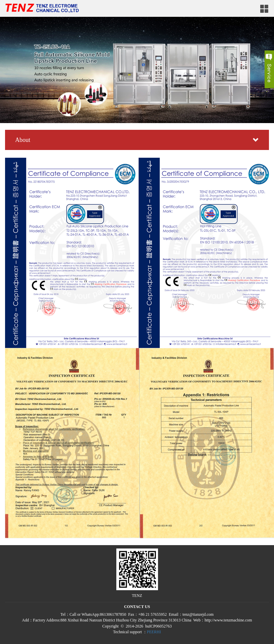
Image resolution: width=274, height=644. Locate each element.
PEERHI (154, 632)
